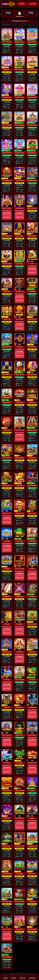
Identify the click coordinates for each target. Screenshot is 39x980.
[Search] (19, 25)
